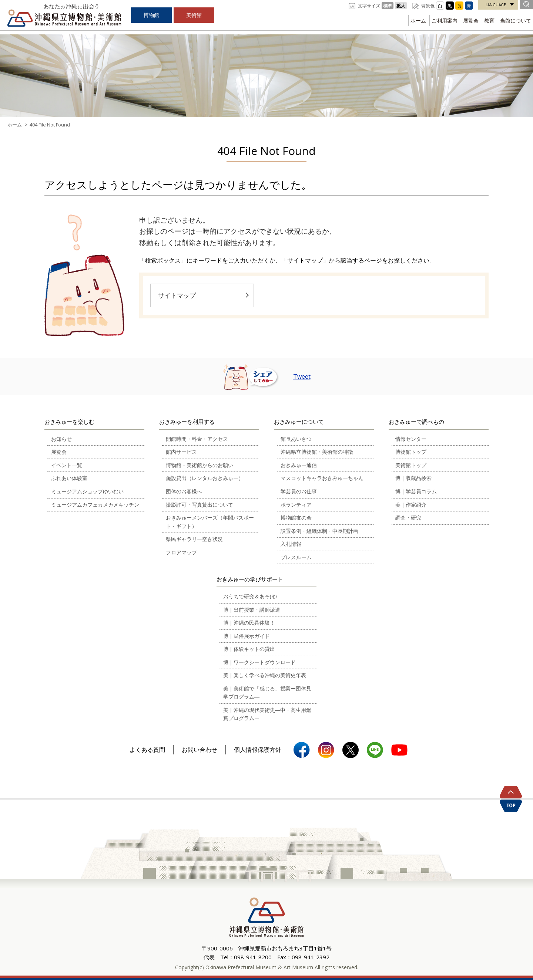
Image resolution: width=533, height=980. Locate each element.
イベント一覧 (67, 465)
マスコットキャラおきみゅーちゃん (322, 478)
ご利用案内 (445, 21)
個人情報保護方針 (258, 750)
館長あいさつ (296, 439)
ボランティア (296, 505)
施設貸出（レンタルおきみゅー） (205, 478)
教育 (489, 21)
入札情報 (291, 544)
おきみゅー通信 (299, 465)
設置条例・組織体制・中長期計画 (319, 531)
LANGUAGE (496, 5)
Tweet (302, 376)
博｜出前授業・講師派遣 (252, 610)
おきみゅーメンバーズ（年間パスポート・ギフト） (210, 522)
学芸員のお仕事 (299, 491)
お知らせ (61, 439)
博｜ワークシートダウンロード (259, 662)
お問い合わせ (200, 750)
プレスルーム (296, 557)
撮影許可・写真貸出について (200, 505)
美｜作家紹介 (411, 505)
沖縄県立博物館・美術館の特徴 (317, 452)
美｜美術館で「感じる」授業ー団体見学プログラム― (267, 693)
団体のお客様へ (184, 491)
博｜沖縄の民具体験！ (249, 623)
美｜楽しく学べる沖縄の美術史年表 (265, 675)
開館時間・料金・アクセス (197, 439)
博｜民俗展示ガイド (247, 636)
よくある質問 (147, 750)
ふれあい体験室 (69, 478)
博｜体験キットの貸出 (249, 649)
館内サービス (181, 452)
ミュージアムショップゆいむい (87, 491)
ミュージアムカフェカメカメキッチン (95, 505)
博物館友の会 (296, 518)
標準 (388, 6)
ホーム (418, 21)
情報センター (411, 439)
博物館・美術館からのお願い (200, 465)
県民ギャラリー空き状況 (194, 539)
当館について (516, 21)
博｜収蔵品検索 (413, 478)
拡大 (401, 6)
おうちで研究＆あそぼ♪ (250, 596)
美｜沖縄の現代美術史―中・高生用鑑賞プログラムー (267, 714)
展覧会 (471, 21)
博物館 (151, 15)
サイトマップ (177, 295)
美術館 (194, 15)
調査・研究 (408, 518)
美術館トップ (411, 465)
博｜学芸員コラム (416, 491)
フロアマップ (181, 552)
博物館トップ (411, 452)
